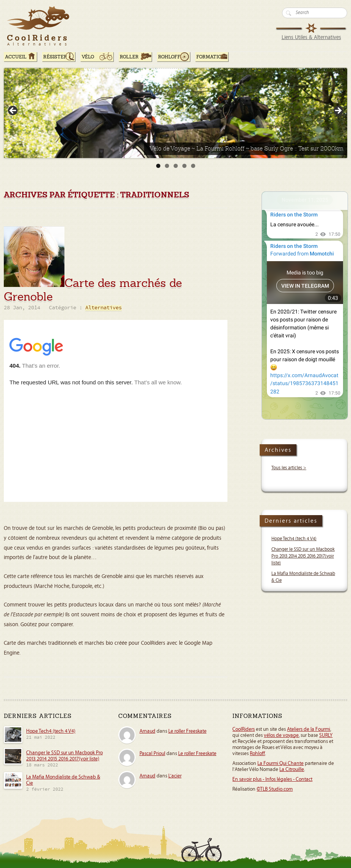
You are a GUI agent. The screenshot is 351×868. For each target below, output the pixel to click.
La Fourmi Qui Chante (280, 763)
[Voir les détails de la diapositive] (175, 113)
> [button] (338, 111)
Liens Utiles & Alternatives (311, 37)
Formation (211, 57)
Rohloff (169, 57)
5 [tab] (193, 166)
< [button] (13, 111)
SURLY (326, 735)
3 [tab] (176, 166)
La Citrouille (292, 769)
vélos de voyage (281, 735)
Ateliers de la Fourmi (309, 729)
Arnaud (147, 731)
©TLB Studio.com (275, 789)
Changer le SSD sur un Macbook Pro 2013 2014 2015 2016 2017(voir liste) (303, 556)
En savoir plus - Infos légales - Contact (272, 779)
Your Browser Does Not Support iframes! (305, 306)
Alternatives (103, 308)
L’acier (175, 776)
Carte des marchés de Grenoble (93, 290)
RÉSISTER (55, 57)
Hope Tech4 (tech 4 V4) (294, 539)
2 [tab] (167, 166)
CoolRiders (244, 729)
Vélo (88, 57)
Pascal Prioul (152, 754)
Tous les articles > (289, 468)
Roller (129, 57)
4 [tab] (184, 166)
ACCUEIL (16, 57)
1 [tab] (158, 166)
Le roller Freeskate (187, 731)
